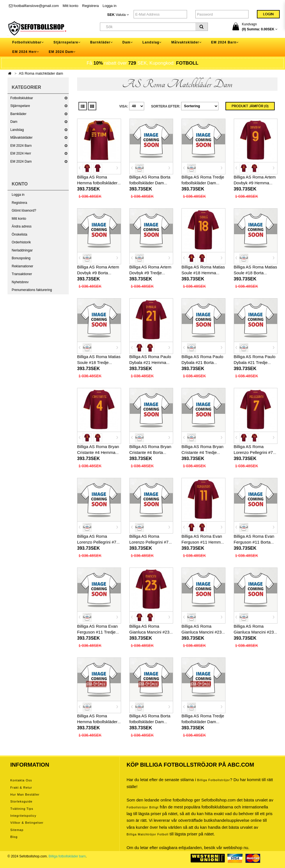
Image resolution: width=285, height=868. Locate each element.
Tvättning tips (22, 809)
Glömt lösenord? (24, 211)
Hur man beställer (25, 794)
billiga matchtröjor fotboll (148, 834)
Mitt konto (70, 6)
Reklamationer (22, 266)
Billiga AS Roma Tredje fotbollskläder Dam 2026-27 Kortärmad (203, 722)
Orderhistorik (21, 242)
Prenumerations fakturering (32, 290)
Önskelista (19, 234)
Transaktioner (22, 274)
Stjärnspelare (20, 106)
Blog (14, 837)
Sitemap (17, 830)
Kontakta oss (21, 780)
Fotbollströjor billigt (143, 807)
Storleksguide (21, 801)
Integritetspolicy (23, 816)
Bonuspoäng (21, 258)
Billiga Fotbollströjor (213, 780)
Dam (14, 122)
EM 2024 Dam (21, 162)
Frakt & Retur (21, 788)
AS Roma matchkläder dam (41, 73)
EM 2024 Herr (21, 153)
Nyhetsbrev (20, 282)
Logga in (110, 6)
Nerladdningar (22, 250)
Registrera (90, 6)
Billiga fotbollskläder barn (67, 856)
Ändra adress (22, 226)
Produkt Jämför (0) (250, 106)
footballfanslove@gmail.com (34, 6)
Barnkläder (18, 114)
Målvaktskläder (21, 138)
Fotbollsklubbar (22, 98)
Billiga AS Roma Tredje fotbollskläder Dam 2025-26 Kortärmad (203, 183)
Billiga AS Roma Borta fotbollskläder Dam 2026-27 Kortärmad (150, 722)
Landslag (17, 130)
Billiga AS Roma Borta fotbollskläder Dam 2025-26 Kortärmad (150, 183)
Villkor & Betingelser (27, 823)
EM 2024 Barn (21, 146)
